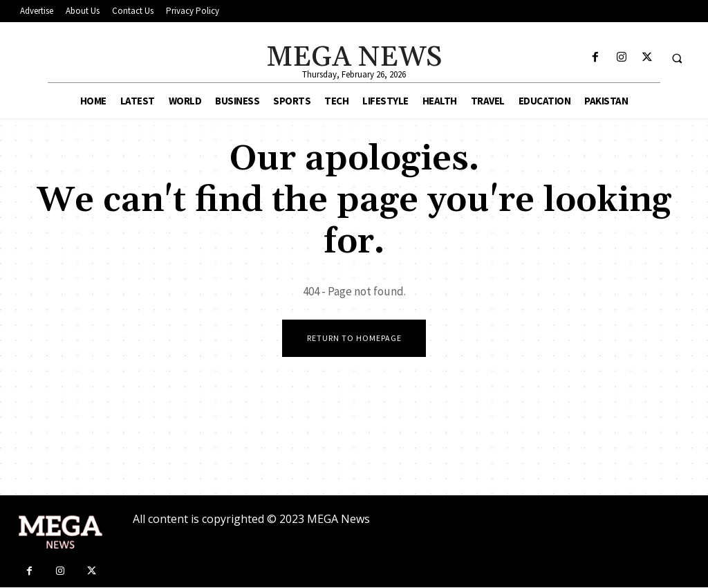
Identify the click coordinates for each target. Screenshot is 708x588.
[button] (677, 58)
